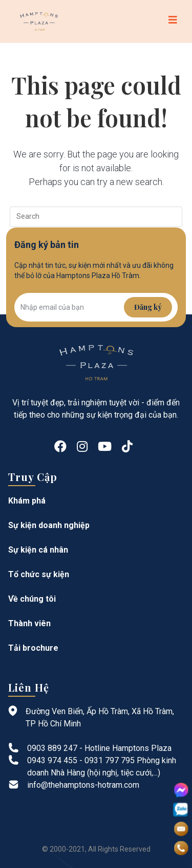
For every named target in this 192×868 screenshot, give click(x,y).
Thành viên (29, 623)
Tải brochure (33, 648)
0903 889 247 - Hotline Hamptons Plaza (99, 748)
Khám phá (27, 501)
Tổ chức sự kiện (39, 574)
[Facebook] (60, 447)
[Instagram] (82, 447)
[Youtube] (105, 447)
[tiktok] (127, 447)
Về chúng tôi (32, 599)
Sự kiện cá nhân (38, 550)
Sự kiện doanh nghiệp (49, 525)
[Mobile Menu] (173, 21)
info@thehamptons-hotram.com (83, 785)
